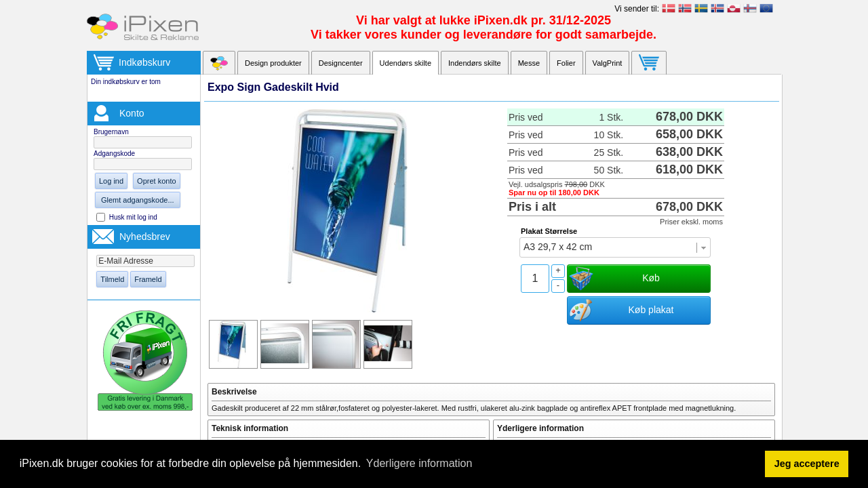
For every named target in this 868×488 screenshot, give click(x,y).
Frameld (148, 279)
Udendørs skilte (406, 63)
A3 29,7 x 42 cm (558, 247)
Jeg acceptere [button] (807, 464)
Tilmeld (112, 279)
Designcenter (341, 63)
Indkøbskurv (144, 62)
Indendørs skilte (475, 63)
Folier (566, 63)
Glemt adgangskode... (138, 200)
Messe (529, 63)
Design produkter (273, 63)
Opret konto (156, 181)
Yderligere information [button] (419, 463)
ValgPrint (608, 63)
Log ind (111, 181)
